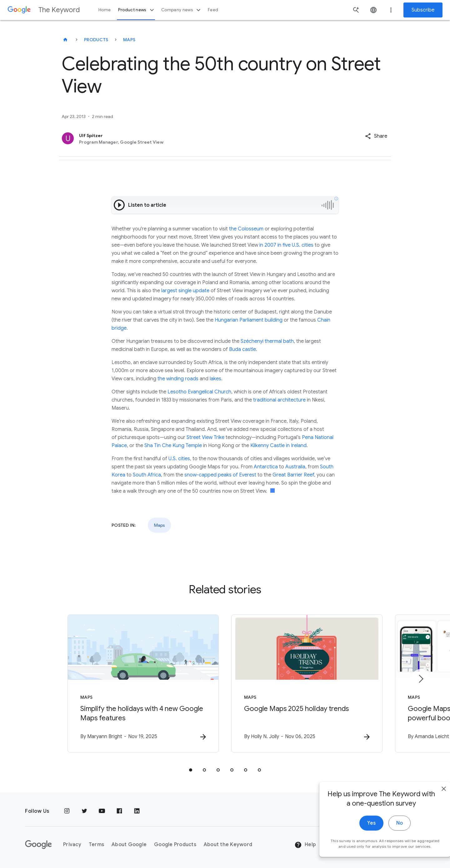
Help (305, 845)
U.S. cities (179, 459)
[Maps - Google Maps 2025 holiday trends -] (307, 683)
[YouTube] (102, 811)
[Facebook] (119, 811)
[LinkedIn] (137, 811)
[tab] (191, 770)
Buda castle (242, 349)
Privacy (72, 845)
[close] (431, 796)
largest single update (185, 291)
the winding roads (178, 379)
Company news (182, 10)
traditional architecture (279, 400)
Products (96, 40)
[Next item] (421, 679)
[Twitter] (84, 811)
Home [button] (105, 10)
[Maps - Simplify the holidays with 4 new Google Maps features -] (143, 683)
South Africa (147, 475)
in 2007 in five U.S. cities (286, 245)
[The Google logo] (38, 845)
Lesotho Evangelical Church (199, 392)
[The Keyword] (65, 40)
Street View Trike (205, 437)
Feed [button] (213, 10)
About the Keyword (228, 845)
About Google (129, 845)
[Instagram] (67, 811)
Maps (129, 40)
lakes (215, 379)
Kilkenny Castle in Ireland (278, 446)
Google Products (175, 845)
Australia (295, 467)
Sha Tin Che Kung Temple (173, 446)
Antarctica (266, 467)
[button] (376, 136)
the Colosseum (246, 229)
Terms (96, 845)
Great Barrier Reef (293, 475)
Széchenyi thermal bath (267, 341)
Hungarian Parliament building (249, 320)
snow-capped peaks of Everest (220, 475)
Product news (137, 10)
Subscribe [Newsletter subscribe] (423, 10)
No (386, 831)
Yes (358, 831)
